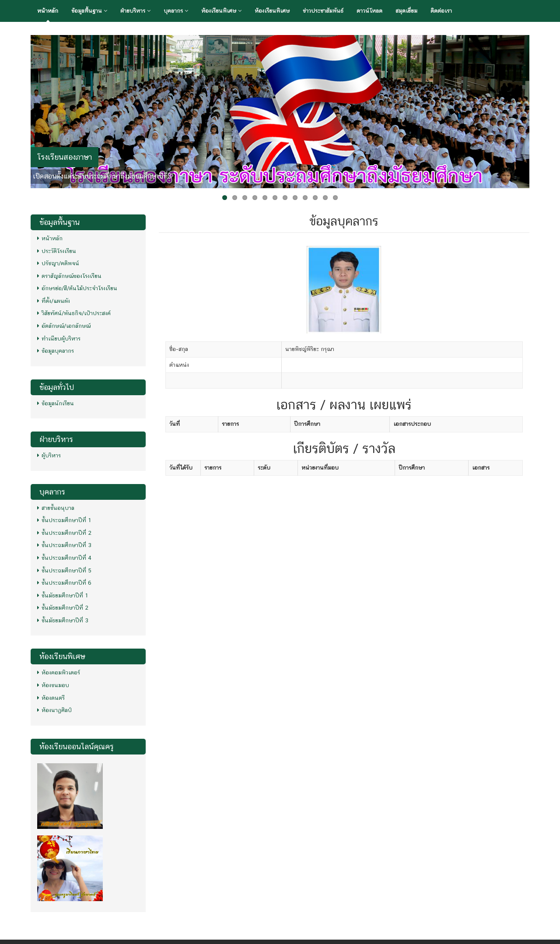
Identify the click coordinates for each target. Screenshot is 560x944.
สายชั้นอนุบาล (56, 508)
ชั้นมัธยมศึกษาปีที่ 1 (63, 595)
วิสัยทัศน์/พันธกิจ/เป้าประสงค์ (74, 313)
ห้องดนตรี (51, 698)
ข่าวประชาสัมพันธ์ (323, 11)
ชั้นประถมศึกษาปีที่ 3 (64, 545)
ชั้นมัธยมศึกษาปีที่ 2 (63, 608)
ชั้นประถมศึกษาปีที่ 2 (64, 533)
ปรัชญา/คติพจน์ (58, 263)
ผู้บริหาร (49, 455)
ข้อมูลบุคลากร (56, 351)
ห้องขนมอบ (53, 685)
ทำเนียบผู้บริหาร (59, 339)
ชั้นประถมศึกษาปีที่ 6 (64, 583)
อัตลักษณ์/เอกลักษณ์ (64, 326)
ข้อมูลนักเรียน (56, 403)
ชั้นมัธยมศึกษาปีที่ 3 (63, 620)
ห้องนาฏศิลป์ (54, 710)
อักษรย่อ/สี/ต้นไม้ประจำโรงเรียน (77, 288)
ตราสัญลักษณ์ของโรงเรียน (69, 276)
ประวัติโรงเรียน (57, 251)
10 (315, 198)
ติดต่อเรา (441, 11)
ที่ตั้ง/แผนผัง (54, 301)
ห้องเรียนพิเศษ (221, 11)
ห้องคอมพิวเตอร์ (59, 672)
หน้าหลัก (48, 11)
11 (325, 198)
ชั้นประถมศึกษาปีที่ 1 (64, 520)
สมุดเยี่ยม (406, 11)
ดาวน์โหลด (369, 11)
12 (335, 198)
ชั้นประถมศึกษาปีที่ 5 (64, 570)
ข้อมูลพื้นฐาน (89, 11)
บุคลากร (176, 11)
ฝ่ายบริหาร (135, 11)
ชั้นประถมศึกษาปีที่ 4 (64, 558)
